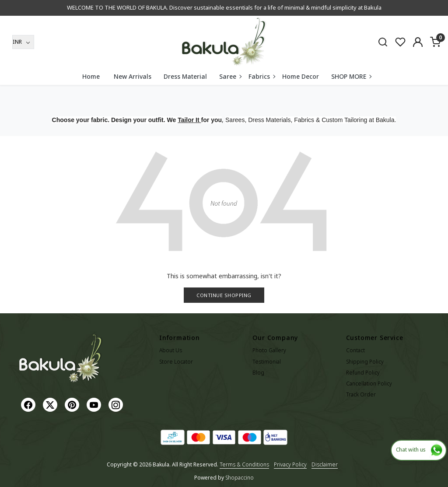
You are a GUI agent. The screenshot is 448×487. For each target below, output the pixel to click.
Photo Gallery (269, 350)
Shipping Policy (365, 362)
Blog (258, 373)
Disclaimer (325, 464)
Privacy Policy (290, 464)
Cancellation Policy (369, 384)
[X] (51, 404)
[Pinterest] (73, 404)
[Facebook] (29, 404)
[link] (383, 42)
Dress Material (185, 76)
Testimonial (267, 362)
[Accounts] (418, 42)
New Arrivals (133, 76)
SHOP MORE (351, 76)
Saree (230, 76)
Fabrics (262, 76)
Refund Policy (363, 373)
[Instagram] (117, 404)
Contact (355, 350)
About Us (171, 350)
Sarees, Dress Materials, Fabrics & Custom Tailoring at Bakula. (311, 120)
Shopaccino (240, 478)
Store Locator (176, 362)
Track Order (361, 394)
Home (91, 76)
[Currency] (23, 42)
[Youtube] (95, 404)
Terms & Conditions (244, 464)
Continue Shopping (224, 295)
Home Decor (301, 76)
